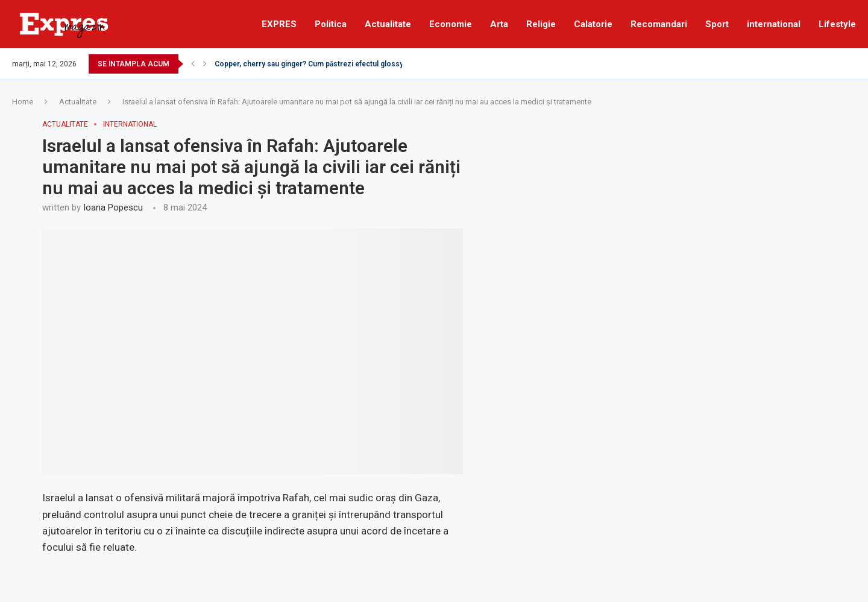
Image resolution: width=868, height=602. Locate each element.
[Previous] (193, 64)
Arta (499, 24)
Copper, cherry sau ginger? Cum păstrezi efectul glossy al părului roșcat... (339, 64)
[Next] (205, 64)
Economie (451, 24)
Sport (717, 24)
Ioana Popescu (113, 208)
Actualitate (388, 24)
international (774, 24)
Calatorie (593, 24)
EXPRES (279, 24)
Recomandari (659, 24)
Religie (541, 24)
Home (23, 102)
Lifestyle (837, 24)
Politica (331, 24)
